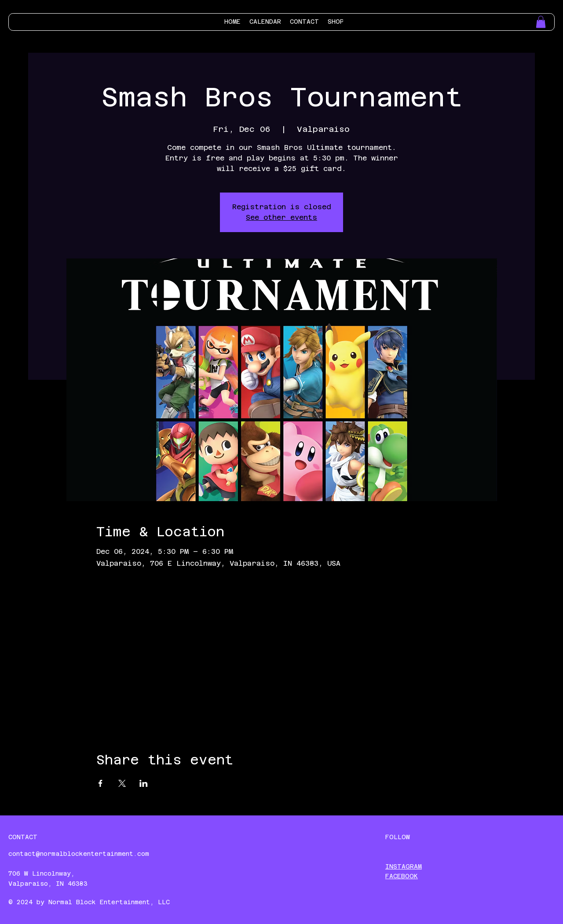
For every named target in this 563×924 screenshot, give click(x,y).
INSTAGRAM (404, 866)
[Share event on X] (122, 783)
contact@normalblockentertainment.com (79, 854)
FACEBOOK (402, 876)
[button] (541, 22)
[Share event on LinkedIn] (144, 783)
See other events (281, 217)
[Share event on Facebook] (101, 783)
